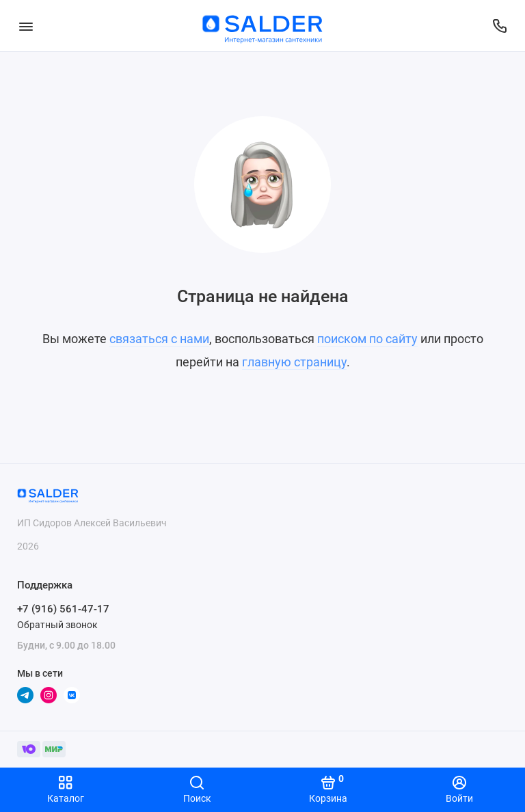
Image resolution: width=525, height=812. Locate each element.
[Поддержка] (499, 26)
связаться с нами (159, 339)
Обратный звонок (57, 625)
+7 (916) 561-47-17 (63, 609)
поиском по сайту (367, 339)
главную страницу (294, 362)
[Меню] (26, 26)
